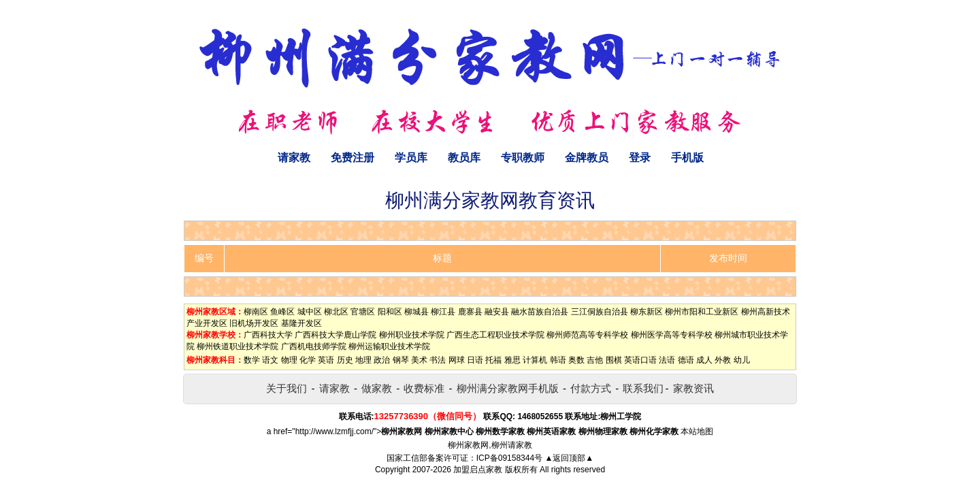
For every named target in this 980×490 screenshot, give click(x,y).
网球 (457, 360)
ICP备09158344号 (509, 458)
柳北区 (336, 312)
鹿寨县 (470, 312)
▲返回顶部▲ (569, 458)
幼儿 (742, 360)
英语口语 (640, 360)
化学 (308, 360)
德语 (686, 360)
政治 (382, 360)
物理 (289, 360)
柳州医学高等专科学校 (672, 335)
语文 (270, 360)
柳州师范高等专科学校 (587, 335)
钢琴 (401, 360)
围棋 (614, 360)
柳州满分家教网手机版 (508, 388)
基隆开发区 (301, 323)
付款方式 (591, 388)
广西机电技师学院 (314, 346)
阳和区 (390, 312)
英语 (326, 360)
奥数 (576, 360)
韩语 (558, 360)
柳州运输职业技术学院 (389, 346)
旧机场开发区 (254, 323)
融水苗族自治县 (540, 312)
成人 (704, 360)
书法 (438, 360)
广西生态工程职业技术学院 (495, 335)
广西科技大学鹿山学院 (336, 335)
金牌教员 (587, 158)
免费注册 (353, 158)
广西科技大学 (268, 335)
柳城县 (416, 312)
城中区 (310, 312)
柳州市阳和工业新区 (702, 312)
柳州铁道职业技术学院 (238, 346)
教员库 (464, 158)
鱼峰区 (282, 312)
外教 (723, 360)
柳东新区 (647, 312)
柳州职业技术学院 (412, 335)
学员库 (411, 158)
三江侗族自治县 (600, 312)
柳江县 (443, 312)
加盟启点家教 (478, 470)
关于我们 (287, 388)
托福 (493, 360)
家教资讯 (693, 388)
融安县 (497, 312)
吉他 (595, 360)
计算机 (535, 360)
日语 (475, 360)
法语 (667, 360)
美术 (419, 360)
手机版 (687, 158)
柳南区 (256, 312)
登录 (640, 158)
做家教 (377, 388)
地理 (363, 360)
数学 (252, 360)
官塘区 (363, 312)
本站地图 (697, 431)
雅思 (512, 360)
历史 (345, 360)
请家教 (294, 158)
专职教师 (523, 158)
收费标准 (424, 388)
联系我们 (643, 388)
